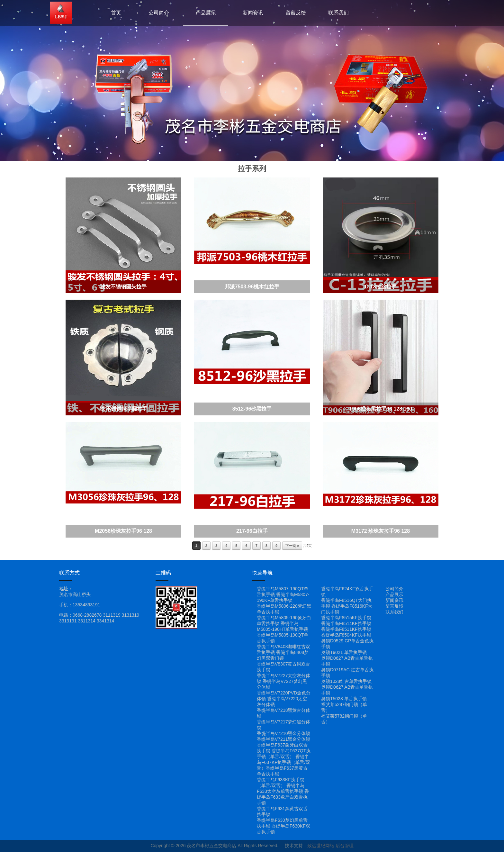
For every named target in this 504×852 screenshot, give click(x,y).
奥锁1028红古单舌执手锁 (346, 681)
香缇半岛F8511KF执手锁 (346, 629)
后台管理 (345, 846)
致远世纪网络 (321, 846)
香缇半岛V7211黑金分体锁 (283, 739)
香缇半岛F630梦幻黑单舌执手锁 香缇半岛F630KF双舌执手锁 (283, 826)
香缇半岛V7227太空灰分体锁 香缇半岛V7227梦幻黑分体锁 (283, 681)
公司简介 (159, 13)
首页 (116, 13)
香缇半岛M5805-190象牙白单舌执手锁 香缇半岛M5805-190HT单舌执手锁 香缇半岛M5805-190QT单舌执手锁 (284, 629)
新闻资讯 (253, 13)
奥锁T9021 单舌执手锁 (344, 652)
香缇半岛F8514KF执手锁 (346, 623)
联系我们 (338, 13)
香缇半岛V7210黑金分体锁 (283, 733)
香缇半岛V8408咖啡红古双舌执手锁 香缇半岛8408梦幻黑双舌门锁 (283, 652)
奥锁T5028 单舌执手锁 (344, 699)
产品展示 (206, 13)
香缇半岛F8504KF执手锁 (346, 635)
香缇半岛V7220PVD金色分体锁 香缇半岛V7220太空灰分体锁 (284, 699)
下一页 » (292, 546)
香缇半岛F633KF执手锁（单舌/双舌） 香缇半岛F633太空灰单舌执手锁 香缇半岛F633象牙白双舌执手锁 (283, 791)
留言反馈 (296, 13)
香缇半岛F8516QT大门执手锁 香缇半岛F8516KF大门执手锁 (347, 606)
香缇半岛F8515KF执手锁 (346, 618)
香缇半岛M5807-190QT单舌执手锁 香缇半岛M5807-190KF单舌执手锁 (283, 594)
